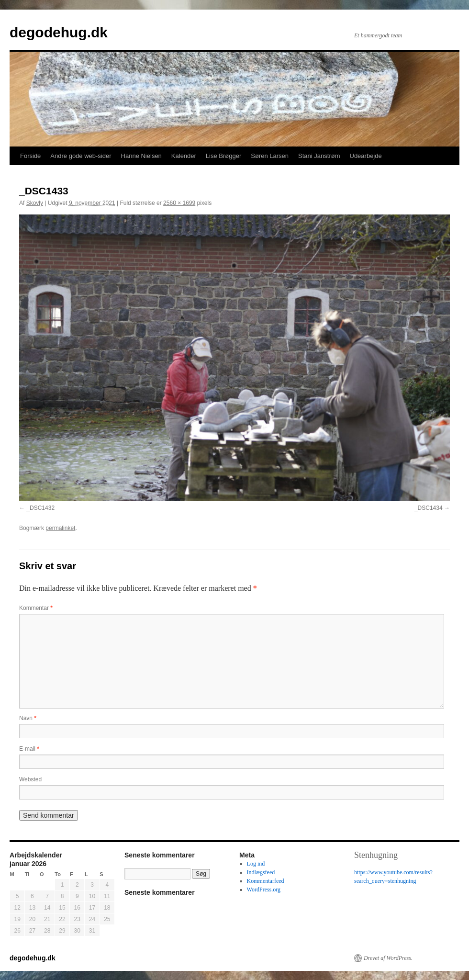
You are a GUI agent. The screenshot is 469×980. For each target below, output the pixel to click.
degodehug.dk (59, 32)
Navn (28, 718)
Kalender (184, 156)
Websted (30, 779)
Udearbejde (366, 156)
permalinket (60, 528)
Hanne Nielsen (141, 156)
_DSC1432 (40, 508)
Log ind (256, 864)
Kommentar (36, 608)
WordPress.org (264, 890)
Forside (30, 156)
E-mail (29, 749)
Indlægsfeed (261, 872)
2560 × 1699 (179, 203)
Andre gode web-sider (81, 156)
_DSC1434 (429, 508)
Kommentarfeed (266, 881)
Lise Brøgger (223, 156)
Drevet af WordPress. (388, 958)
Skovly (35, 203)
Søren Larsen (270, 156)
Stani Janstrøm (319, 156)
